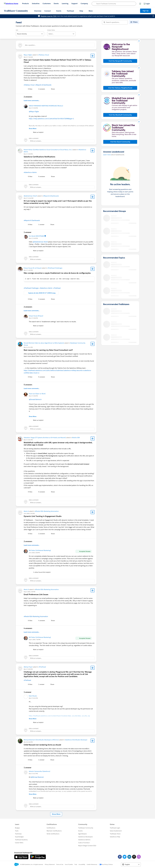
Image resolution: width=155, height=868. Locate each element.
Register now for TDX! (49, 16)
